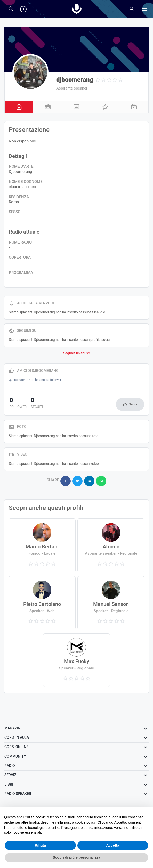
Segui (133, 404)
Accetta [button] (113, 845)
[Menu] (131, 9)
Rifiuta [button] (40, 845)
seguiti (35, 403)
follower (17, 403)
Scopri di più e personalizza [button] (76, 857)
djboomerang (75, 80)
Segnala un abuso (77, 353)
